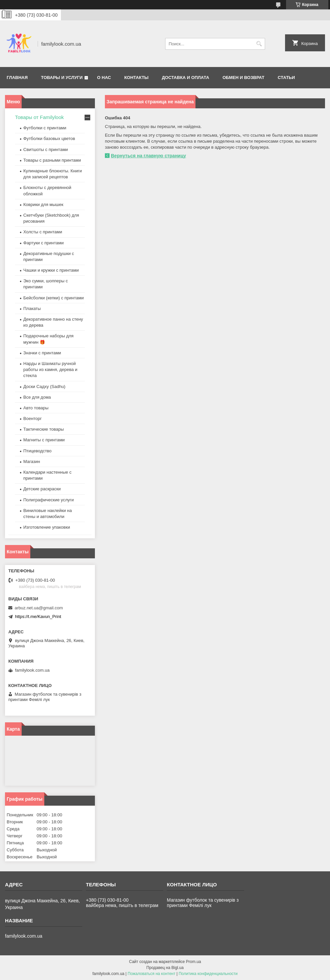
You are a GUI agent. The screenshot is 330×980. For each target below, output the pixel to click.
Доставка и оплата (185, 77)
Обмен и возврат (243, 77)
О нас (104, 77)
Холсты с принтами (43, 232)
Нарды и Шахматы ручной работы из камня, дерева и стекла (50, 369)
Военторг (32, 418)
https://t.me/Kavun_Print (38, 616)
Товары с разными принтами (52, 160)
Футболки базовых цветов (49, 138)
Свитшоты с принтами (46, 149)
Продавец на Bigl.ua (165, 968)
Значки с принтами (42, 353)
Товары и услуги (62, 77)
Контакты (136, 77)
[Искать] (259, 44)
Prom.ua (193, 962)
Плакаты (32, 308)
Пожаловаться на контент (151, 974)
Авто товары (36, 408)
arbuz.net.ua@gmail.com (39, 608)
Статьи (286, 77)
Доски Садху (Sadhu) (44, 386)
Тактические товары (44, 429)
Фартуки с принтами (43, 243)
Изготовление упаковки (47, 527)
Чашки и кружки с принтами (51, 270)
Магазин (32, 461)
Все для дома (37, 397)
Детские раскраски (42, 489)
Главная (17, 77)
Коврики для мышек (43, 204)
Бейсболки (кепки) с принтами (53, 298)
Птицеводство (37, 451)
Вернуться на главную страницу (149, 156)
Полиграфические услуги (49, 500)
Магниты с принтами (44, 440)
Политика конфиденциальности (208, 974)
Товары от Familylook (39, 117)
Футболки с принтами (45, 128)
